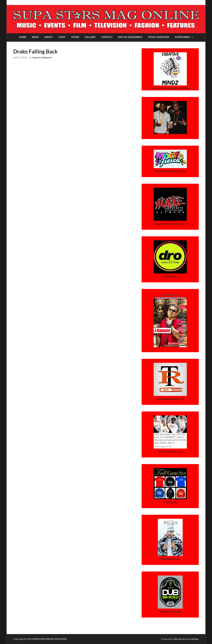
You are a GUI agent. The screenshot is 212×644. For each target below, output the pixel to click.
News (35, 37)
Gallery (90, 37)
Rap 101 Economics (130, 37)
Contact (107, 37)
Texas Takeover (159, 37)
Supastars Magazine (42, 57)
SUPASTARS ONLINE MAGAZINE (50, 639)
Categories (183, 37)
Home (23, 37)
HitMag (194, 639)
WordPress (180, 639)
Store (75, 37)
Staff (62, 37)
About (49, 37)
